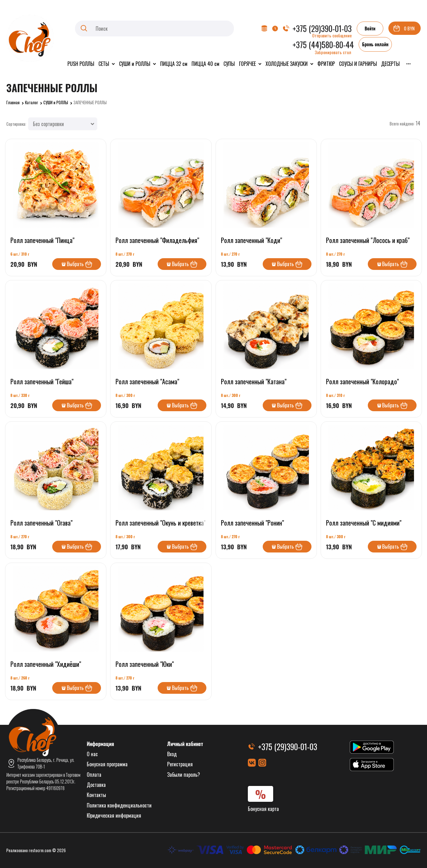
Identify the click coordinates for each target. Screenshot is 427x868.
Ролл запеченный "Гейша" (42, 381)
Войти (370, 28)
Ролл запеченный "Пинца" (42, 240)
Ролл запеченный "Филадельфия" (157, 240)
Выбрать (75, 264)
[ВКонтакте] (252, 763)
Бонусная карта (263, 809)
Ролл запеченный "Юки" (145, 664)
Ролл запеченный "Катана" (254, 381)
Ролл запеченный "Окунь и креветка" (161, 523)
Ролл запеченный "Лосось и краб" (368, 240)
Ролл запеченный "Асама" (147, 381)
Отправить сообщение (332, 35)
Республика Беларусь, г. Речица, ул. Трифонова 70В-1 (46, 763)
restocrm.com (40, 850)
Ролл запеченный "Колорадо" (362, 381)
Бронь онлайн (375, 44)
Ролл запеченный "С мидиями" (364, 523)
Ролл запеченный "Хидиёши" (46, 664)
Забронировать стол (333, 52)
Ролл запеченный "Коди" (251, 240)
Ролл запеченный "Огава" (41, 523)
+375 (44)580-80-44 (323, 45)
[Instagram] (262, 763)
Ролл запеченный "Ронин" (252, 523)
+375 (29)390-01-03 (322, 28)
